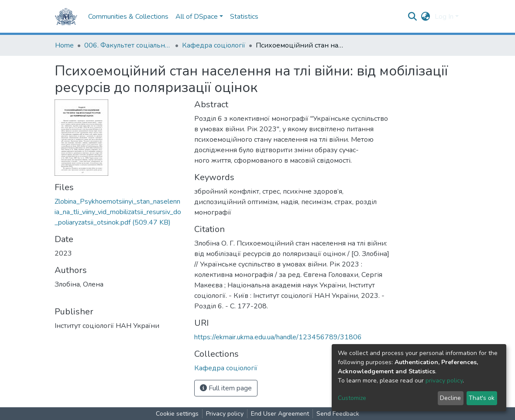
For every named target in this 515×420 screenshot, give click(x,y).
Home (64, 45)
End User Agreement (280, 414)
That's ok (482, 398)
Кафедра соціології (214, 45)
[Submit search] (413, 17)
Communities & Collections (128, 17)
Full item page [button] (226, 388)
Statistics (244, 17)
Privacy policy (225, 414)
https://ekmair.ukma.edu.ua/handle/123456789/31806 (278, 337)
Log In (444, 17)
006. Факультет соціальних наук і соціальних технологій (128, 45)
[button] (426, 17)
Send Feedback (338, 414)
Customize (352, 398)
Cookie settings (177, 414)
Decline (450, 398)
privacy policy (444, 381)
